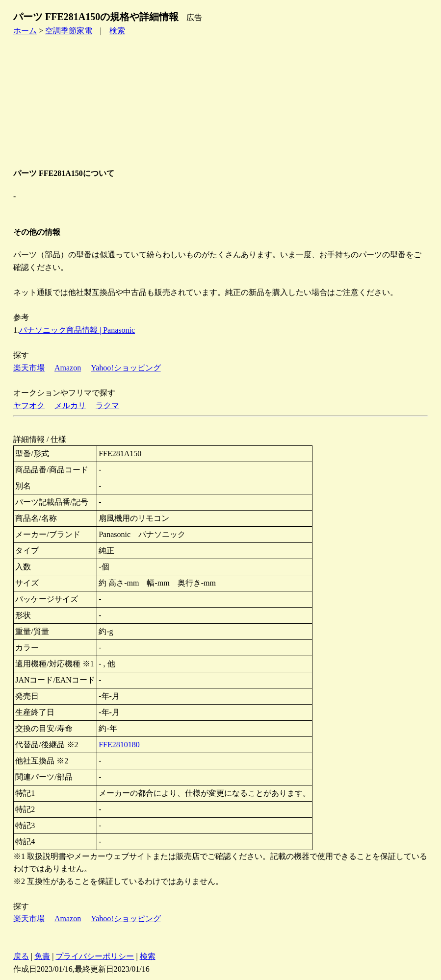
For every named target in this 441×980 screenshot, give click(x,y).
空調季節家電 (69, 31)
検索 (117, 31)
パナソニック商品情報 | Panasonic (77, 330)
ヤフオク (29, 405)
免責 (42, 956)
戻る (21, 956)
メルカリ (70, 405)
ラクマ (107, 405)
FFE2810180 (119, 745)
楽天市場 (29, 368)
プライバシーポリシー (95, 956)
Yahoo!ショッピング (126, 368)
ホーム (25, 31)
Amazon (68, 368)
